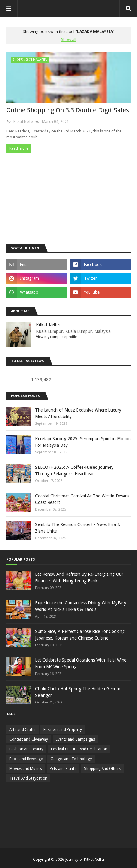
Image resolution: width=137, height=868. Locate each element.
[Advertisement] (68, 193)
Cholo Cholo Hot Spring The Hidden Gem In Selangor (78, 692)
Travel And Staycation (28, 778)
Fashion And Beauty (26, 749)
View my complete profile (56, 337)
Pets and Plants (63, 769)
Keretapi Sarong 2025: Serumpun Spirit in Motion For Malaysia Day (83, 442)
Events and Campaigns (75, 739)
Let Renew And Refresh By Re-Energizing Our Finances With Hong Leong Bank (79, 577)
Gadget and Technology (71, 759)
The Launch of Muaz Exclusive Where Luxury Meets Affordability (78, 413)
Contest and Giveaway (29, 739)
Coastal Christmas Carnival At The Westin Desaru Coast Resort (82, 499)
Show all (69, 39)
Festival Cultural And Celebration (79, 749)
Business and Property (63, 730)
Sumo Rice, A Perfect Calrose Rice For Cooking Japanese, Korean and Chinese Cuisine (80, 635)
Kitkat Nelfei (24, 122)
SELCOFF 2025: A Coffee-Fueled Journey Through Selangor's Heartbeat (74, 470)
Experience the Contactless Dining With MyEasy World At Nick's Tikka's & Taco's (81, 606)
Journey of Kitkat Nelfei (85, 860)
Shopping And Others (102, 769)
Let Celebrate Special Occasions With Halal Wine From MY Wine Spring (81, 663)
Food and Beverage (26, 759)
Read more (19, 148)
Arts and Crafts (22, 730)
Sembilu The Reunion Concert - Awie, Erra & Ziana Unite (78, 528)
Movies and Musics (26, 769)
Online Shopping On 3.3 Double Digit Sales (68, 110)
